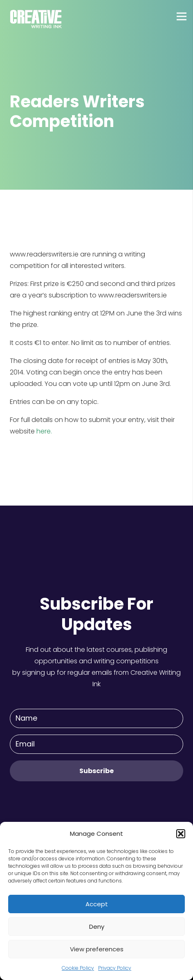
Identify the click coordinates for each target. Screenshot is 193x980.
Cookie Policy (78, 968)
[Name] (96, 718)
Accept (97, 904)
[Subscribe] (96, 771)
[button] (181, 834)
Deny (97, 927)
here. (44, 431)
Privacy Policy (115, 968)
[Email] (96, 744)
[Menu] (182, 16)
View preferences (97, 949)
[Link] (36, 16)
